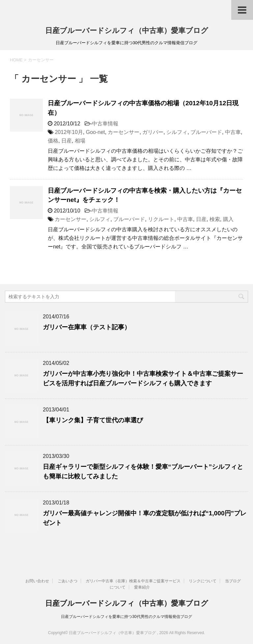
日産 (67, 141)
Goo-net (96, 132)
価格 (53, 141)
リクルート (161, 219)
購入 (228, 219)
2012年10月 (69, 132)
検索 (215, 219)
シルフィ (177, 132)
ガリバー (153, 132)
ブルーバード (206, 132)
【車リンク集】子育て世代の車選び (93, 420)
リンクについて (203, 581)
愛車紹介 (142, 587)
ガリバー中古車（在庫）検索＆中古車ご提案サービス (133, 581)
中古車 (233, 132)
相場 (80, 141)
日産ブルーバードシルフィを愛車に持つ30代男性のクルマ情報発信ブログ (126, 617)
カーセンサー (124, 132)
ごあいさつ (68, 581)
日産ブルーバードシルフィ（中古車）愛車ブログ (127, 31)
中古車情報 (105, 124)
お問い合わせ (37, 581)
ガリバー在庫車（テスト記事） (87, 327)
